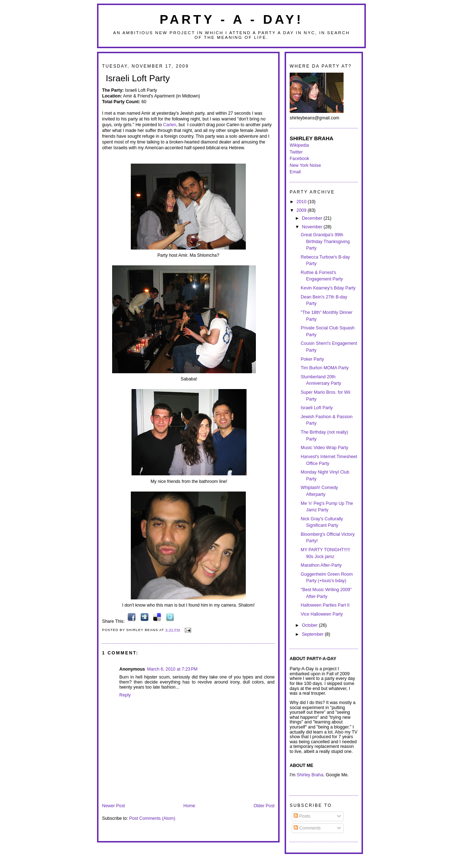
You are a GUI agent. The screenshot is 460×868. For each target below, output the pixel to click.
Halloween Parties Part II (325, 605)
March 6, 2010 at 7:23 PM (172, 669)
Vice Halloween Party (322, 614)
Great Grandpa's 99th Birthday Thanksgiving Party (325, 241)
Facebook (299, 159)
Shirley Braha (310, 775)
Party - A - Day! (231, 19)
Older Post (264, 806)
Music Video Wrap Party (325, 448)
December (313, 218)
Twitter (296, 152)
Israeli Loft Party (138, 78)
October (310, 625)
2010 (302, 202)
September (313, 634)
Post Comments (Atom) (152, 818)
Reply (125, 695)
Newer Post (114, 806)
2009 (302, 210)
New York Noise (305, 165)
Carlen (170, 125)
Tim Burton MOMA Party (325, 368)
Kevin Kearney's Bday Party (328, 288)
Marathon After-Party (321, 565)
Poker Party (312, 359)
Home (189, 806)
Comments (307, 828)
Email (295, 172)
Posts (302, 816)
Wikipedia (299, 145)
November (313, 227)
